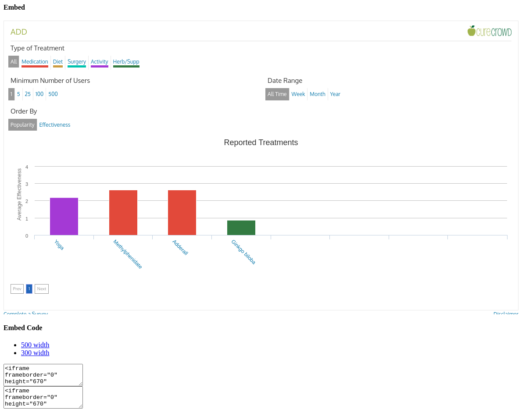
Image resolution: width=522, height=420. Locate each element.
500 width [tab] (35, 345)
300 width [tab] (35, 353)
